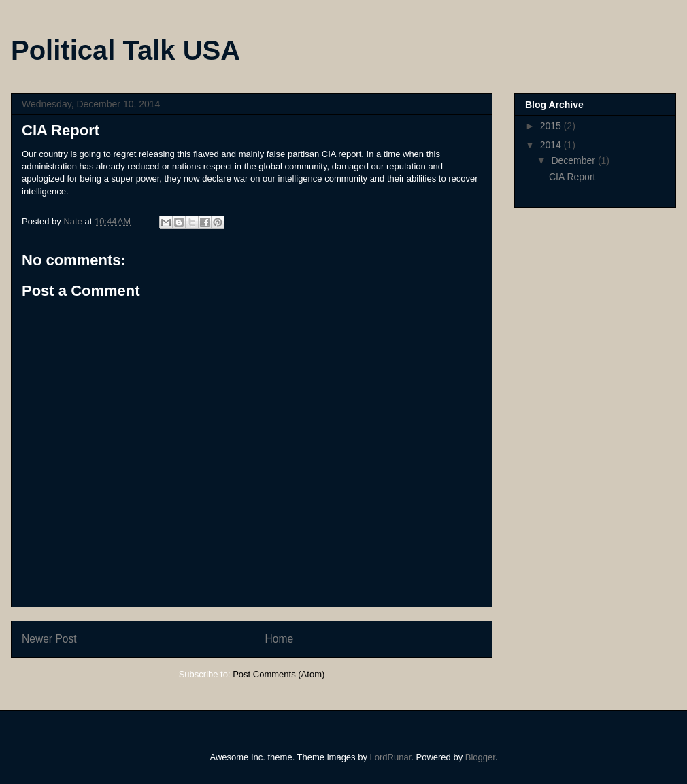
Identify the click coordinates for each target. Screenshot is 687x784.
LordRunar (391, 757)
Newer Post (49, 639)
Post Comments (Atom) (279, 674)
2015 (552, 126)
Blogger (480, 757)
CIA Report (572, 177)
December (574, 160)
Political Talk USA (125, 50)
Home (280, 639)
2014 (552, 145)
